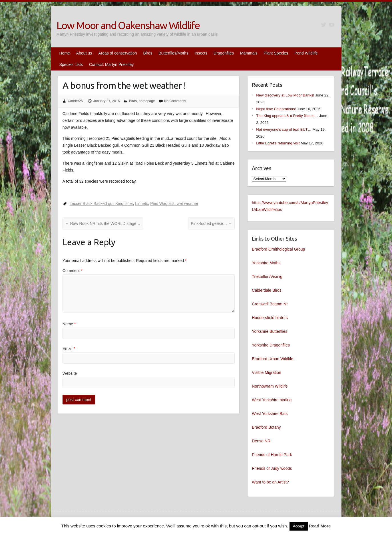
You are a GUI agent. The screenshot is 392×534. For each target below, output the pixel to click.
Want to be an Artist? (270, 482)
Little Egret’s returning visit (278, 143)
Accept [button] (299, 526)
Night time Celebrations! (276, 109)
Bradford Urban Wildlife (273, 359)
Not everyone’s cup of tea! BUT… (284, 129)
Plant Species (276, 53)
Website (70, 373)
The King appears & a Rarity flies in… (287, 116)
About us (84, 53)
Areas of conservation (117, 53)
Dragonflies (224, 53)
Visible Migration (266, 372)
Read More (320, 526)
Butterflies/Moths (173, 53)
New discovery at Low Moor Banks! (285, 95)
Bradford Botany (266, 427)
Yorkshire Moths (266, 263)
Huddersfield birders (270, 318)
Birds (148, 53)
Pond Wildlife (306, 53)
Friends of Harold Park (272, 455)
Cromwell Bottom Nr (270, 304)
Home (65, 53)
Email (69, 348)
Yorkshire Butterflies (270, 331)
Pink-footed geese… (211, 223)
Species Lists (71, 65)
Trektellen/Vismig (267, 277)
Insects (201, 53)
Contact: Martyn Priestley (111, 65)
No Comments (175, 101)
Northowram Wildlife (270, 386)
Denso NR (261, 441)
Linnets (141, 203)
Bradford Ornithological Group (278, 249)
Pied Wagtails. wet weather (174, 203)
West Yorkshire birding (272, 400)
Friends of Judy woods (272, 468)
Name (69, 324)
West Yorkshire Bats (270, 414)
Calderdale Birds (267, 290)
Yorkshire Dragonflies (271, 345)
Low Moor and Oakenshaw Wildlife (128, 25)
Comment (73, 271)
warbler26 (75, 101)
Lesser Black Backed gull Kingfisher (101, 203)
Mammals (249, 53)
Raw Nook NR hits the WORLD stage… (103, 223)
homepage (147, 101)
